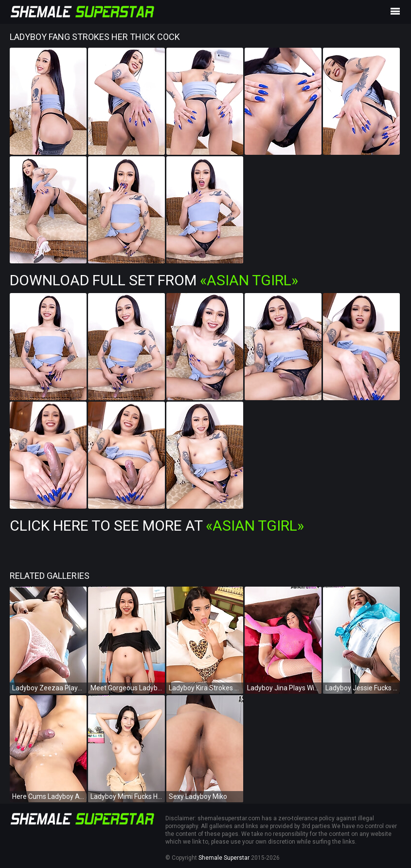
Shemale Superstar (224, 858)
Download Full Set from (154, 280)
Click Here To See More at (157, 526)
